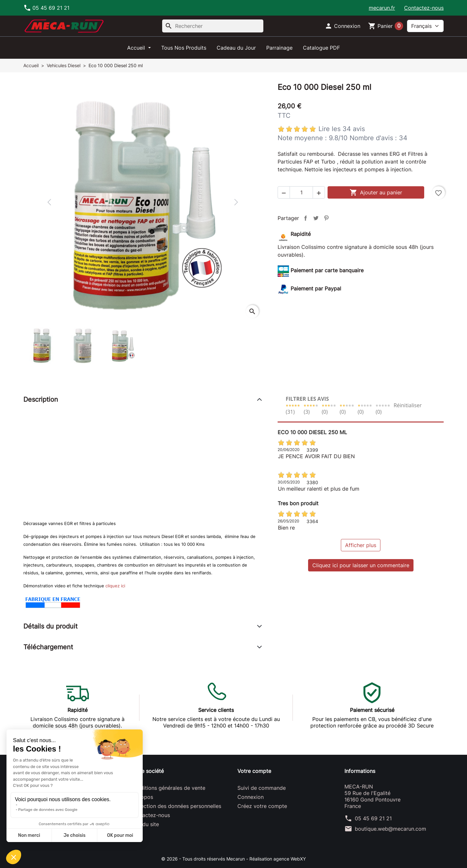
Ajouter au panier (376, 192)
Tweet (316, 218)
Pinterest (326, 218)
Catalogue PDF (321, 48)
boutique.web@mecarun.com (390, 829)
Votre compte (254, 771)
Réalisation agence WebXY (278, 859)
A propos (142, 797)
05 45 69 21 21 (373, 818)
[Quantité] (301, 192)
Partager (305, 218)
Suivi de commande (262, 788)
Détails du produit (50, 626)
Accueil (137, 48)
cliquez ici (115, 586)
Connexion (251, 797)
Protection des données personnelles (176, 806)
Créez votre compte (262, 806)
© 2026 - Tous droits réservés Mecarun (204, 859)
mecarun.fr (382, 8)
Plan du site (145, 824)
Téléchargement (48, 647)
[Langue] (425, 26)
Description (41, 399)
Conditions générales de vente (168, 788)
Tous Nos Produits (184, 48)
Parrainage (279, 48)
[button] (342, 26)
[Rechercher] (213, 26)
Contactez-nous (424, 8)
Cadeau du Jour (236, 48)
